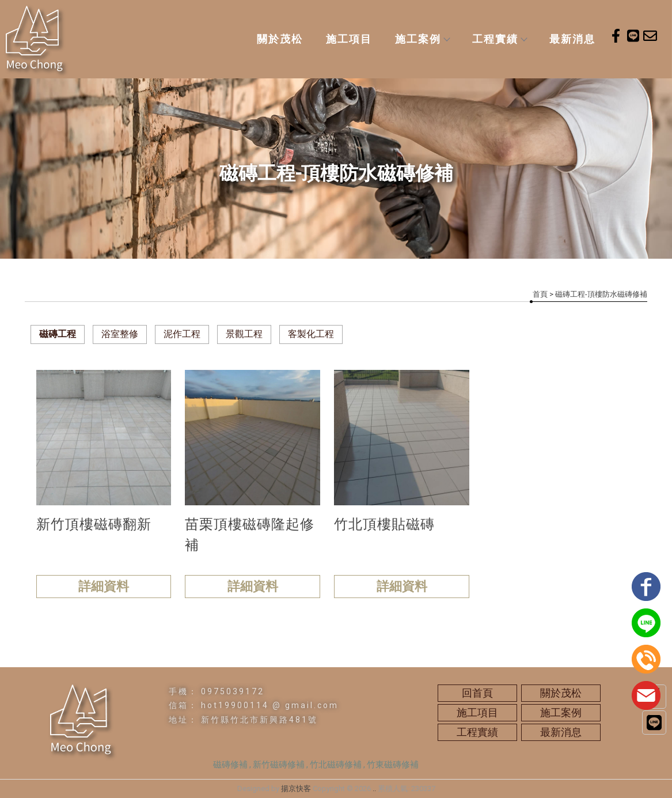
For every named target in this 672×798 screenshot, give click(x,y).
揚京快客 (296, 788)
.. (374, 788)
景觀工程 (244, 334)
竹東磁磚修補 (393, 765)
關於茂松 (280, 39)
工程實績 (499, 39)
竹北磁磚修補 (336, 765)
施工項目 (349, 39)
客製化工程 (311, 334)
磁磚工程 (58, 334)
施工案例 (422, 39)
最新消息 (572, 39)
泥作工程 (182, 334)
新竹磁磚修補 (279, 765)
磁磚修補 (230, 765)
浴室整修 (120, 334)
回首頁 (477, 693)
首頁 (540, 294)
